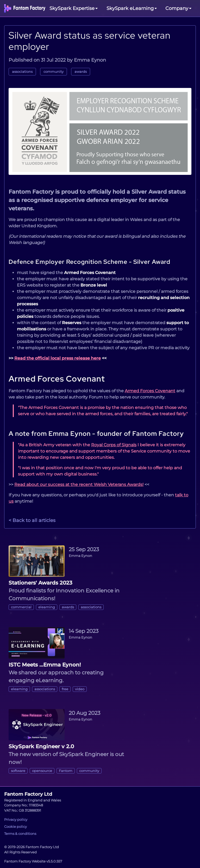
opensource (42, 771)
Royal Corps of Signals (114, 445)
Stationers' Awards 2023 (40, 583)
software (18, 771)
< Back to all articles (32, 520)
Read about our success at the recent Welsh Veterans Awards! (79, 484)
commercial (21, 607)
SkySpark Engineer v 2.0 (41, 746)
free (65, 689)
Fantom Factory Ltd (28, 794)
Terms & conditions (20, 834)
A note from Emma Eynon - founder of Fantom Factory (96, 433)
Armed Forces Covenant (57, 379)
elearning (47, 607)
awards (81, 72)
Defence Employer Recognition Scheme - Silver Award (89, 262)
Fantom (66, 771)
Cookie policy (15, 827)
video (80, 689)
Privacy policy (16, 820)
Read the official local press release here (58, 358)
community (54, 72)
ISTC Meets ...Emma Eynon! (45, 665)
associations (22, 72)
